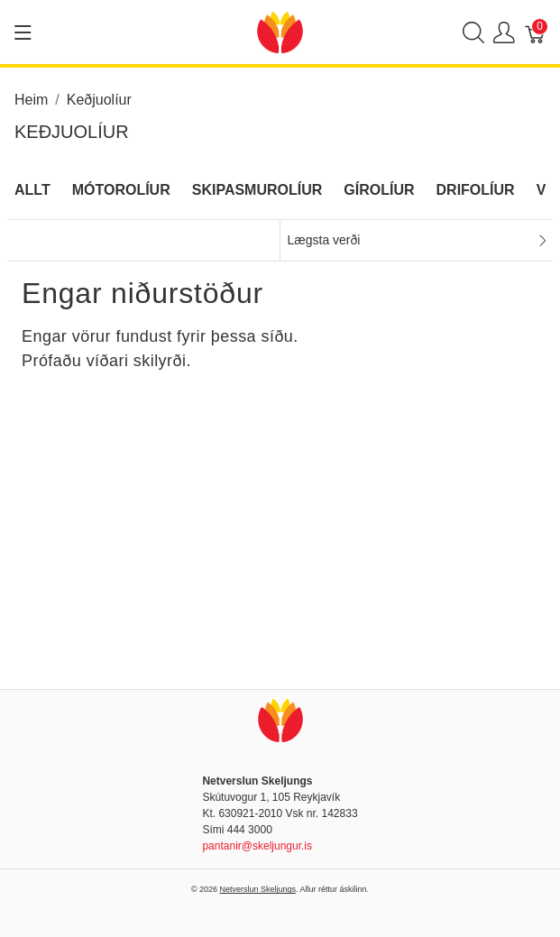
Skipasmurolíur (257, 190)
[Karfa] (536, 32)
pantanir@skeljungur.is (257, 846)
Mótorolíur (121, 190)
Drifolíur (476, 190)
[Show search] (473, 32)
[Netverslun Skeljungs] (280, 31)
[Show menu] (23, 32)
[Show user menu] (504, 32)
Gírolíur (379, 190)
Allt (32, 190)
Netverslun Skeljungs (258, 889)
